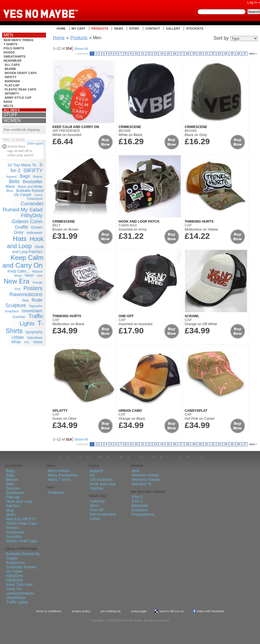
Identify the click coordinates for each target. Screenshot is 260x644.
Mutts (11, 515)
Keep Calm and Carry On (23, 261)
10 (136, 54)
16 (174, 54)
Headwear (12, 61)
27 (245, 54)
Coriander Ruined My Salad (23, 207)
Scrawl (192, 316)
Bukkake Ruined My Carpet (29, 193)
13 (155, 54)
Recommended (103, 514)
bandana (12, 81)
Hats (20, 239)
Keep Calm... (18, 271)
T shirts (10, 44)
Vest (135, 471)
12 (149, 54)
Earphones (15, 493)
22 (213, 54)
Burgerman (15, 563)
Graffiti (21, 227)
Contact (153, 29)
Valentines (35, 338)
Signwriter (36, 306)
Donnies (13, 488)
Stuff (11, 115)
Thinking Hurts (199, 222)
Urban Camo (130, 411)
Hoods (9, 52)
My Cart (79, 29)
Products (100, 29)
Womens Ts (142, 484)
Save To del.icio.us (171, 611)
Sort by (221, 38)
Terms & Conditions (49, 611)
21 (206, 54)
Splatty (60, 411)
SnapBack (12, 311)
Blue (10, 191)
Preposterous (143, 514)
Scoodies (14, 537)
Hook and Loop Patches (19, 504)
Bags (8, 102)
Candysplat (196, 411)
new (40, 276)
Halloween (34, 233)
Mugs (18, 276)
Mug (10, 510)
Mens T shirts (59, 480)
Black (10, 187)
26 (239, 54)
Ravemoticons (26, 294)
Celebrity (97, 501)
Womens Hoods (145, 475)
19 (194, 54)
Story (134, 29)
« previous (82, 54)
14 (162, 54)
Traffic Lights (17, 602)
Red (26, 300)
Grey (19, 232)
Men (8, 35)
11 (142, 54)
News (119, 29)
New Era (17, 281)
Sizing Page (139, 611)
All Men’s (12, 110)
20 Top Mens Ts (22, 165)
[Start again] (35, 143)
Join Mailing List (111, 611)
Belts (8, 106)
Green (37, 227)
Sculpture (16, 305)
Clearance (35, 199)
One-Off (126, 316)
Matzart (37, 271)
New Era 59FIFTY (21, 519)
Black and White (30, 187)
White (16, 342)
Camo (38, 195)
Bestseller (33, 181)
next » (253, 54)
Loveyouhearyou (20, 593)
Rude (37, 300)
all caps (12, 65)
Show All (81, 49)
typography (34, 332)
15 (168, 54)
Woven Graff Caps (21, 73)
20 (200, 54)
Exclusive (140, 510)
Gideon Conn (27, 221)
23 (219, 54)
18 (187, 54)
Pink (18, 289)
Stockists (195, 29)
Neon (29, 275)
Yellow (38, 342)
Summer (19, 317)
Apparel (11, 177)
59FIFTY (11, 77)
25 (232, 54)
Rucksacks (15, 532)
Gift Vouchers (101, 480)
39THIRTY (12, 93)
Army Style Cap (18, 98)
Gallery (173, 29)
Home (61, 29)
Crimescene (130, 127)
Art (92, 475)
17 (181, 54)
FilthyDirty (32, 215)
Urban (18, 337)
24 (226, 54)
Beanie (10, 69)
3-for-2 (137, 497)
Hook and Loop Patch (139, 222)
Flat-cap (12, 85)
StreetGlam (32, 311)
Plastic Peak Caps (20, 89)
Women (12, 120)
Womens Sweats (146, 480)
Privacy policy (81, 611)
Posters (33, 288)
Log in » (254, 2)
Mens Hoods (59, 471)
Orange (37, 282)
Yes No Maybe (49, 10)
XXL (27, 342)
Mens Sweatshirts (63, 475)
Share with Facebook (210, 611)
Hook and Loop (25, 242)
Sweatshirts (15, 56)
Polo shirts (14, 48)
